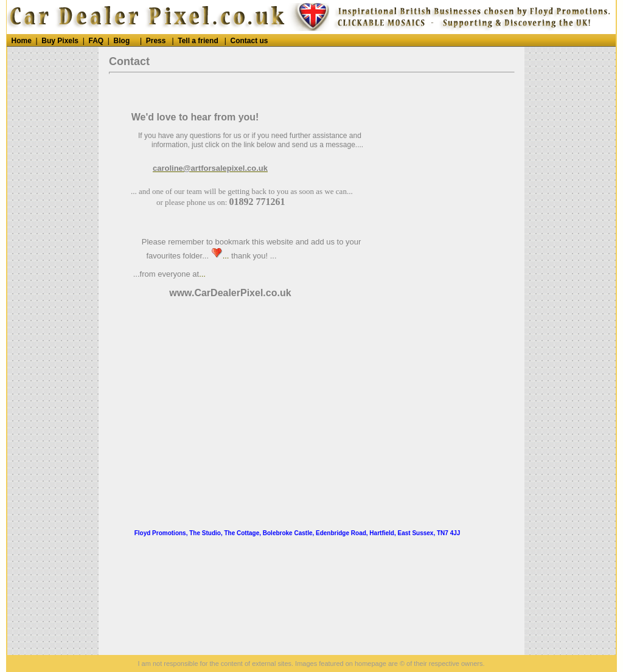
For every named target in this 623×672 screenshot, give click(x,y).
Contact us (249, 41)
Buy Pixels (60, 41)
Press (156, 41)
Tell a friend (198, 41)
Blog (122, 41)
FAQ (96, 41)
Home (22, 41)
